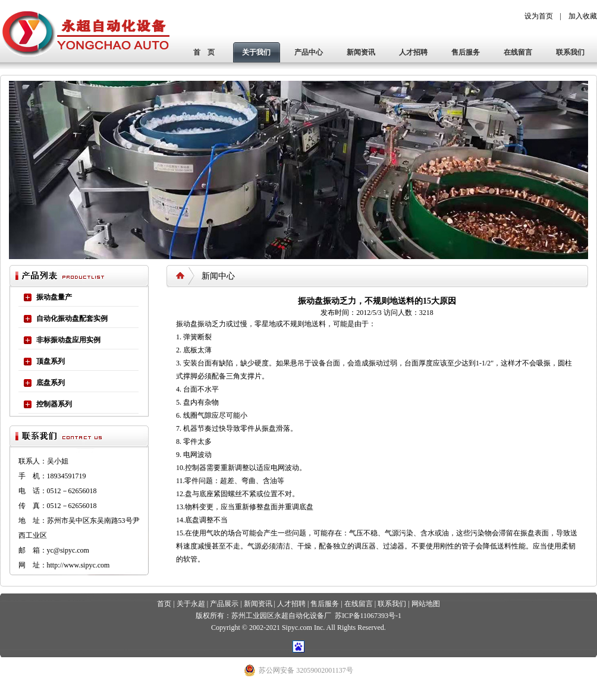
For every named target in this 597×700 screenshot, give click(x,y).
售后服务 (466, 52)
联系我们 (570, 52)
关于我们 (256, 52)
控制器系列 (54, 404)
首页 (164, 604)
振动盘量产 (54, 297)
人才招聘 (413, 52)
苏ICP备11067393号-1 (368, 616)
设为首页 (539, 16)
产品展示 (224, 604)
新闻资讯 (361, 52)
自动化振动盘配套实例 (72, 319)
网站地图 (426, 604)
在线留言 (518, 52)
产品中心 (309, 52)
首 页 (204, 52)
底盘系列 (51, 383)
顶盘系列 (51, 361)
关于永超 (191, 604)
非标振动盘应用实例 (68, 340)
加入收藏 (583, 16)
